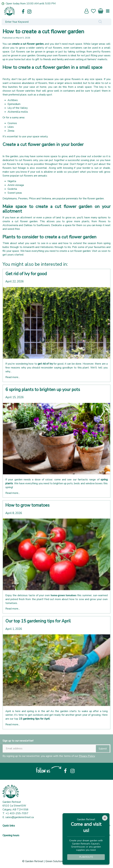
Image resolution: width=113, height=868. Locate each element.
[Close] (105, 818)
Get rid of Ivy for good (26, 274)
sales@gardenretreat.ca (20, 817)
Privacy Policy (87, 756)
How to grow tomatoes (27, 505)
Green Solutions (55, 861)
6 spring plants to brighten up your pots (43, 390)
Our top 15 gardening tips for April (38, 621)
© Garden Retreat (33, 861)
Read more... (13, 377)
